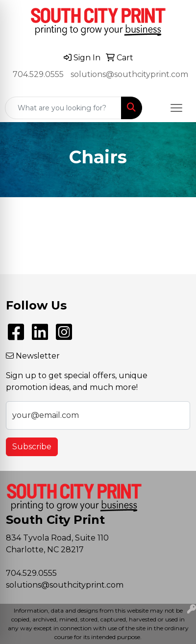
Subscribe (32, 447)
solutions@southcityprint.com (129, 74)
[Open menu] (176, 108)
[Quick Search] (63, 108)
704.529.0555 (38, 74)
